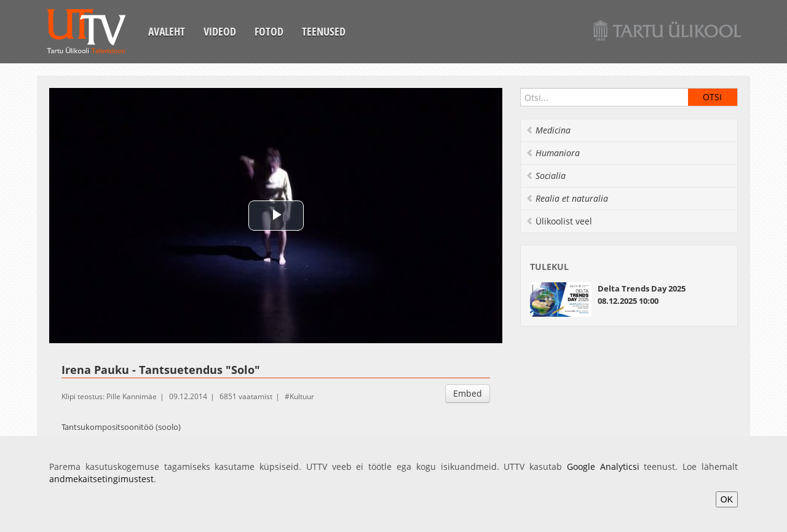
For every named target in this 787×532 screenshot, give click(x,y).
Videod (220, 31)
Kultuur (302, 396)
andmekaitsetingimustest (101, 479)
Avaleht (167, 31)
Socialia (546, 176)
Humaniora (553, 153)
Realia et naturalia (567, 198)
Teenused (324, 31)
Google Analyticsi (603, 466)
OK (727, 499)
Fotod (269, 31)
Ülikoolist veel (559, 221)
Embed (468, 393)
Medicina (548, 130)
